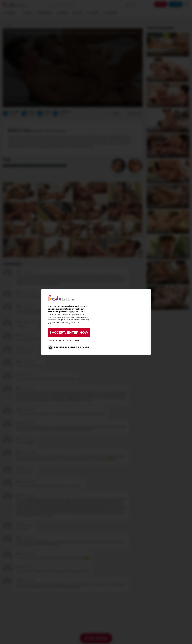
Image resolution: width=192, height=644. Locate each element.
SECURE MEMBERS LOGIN (71, 348)
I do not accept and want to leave (64, 340)
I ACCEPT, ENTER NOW (69, 332)
